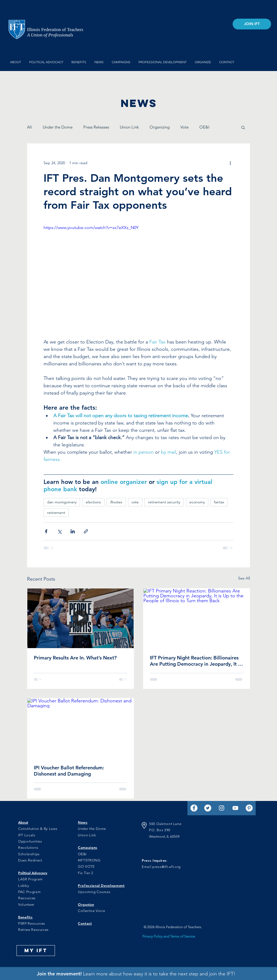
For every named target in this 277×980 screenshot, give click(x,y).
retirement (56, 513)
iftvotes (116, 502)
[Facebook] (194, 808)
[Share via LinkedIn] (73, 531)
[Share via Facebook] (46, 531)
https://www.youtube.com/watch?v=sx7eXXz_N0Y (91, 228)
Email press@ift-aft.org (161, 867)
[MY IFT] (36, 951)
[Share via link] (86, 531)
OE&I (204, 127)
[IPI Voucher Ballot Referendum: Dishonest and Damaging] (80, 728)
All (29, 127)
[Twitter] (208, 808)
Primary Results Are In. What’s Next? (75, 658)
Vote (184, 127)
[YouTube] (235, 808)
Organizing (160, 127)
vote (135, 502)
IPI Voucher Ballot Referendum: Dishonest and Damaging (69, 771)
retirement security (164, 502)
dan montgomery (62, 502)
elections (93, 502)
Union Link (129, 127)
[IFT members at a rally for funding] (80, 618)
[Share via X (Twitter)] (59, 531)
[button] (243, 127)
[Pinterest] (249, 808)
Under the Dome (58, 127)
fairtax (219, 502)
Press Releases (96, 127)
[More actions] (230, 163)
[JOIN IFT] (252, 24)
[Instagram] (222, 808)
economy (197, 502)
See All (244, 578)
